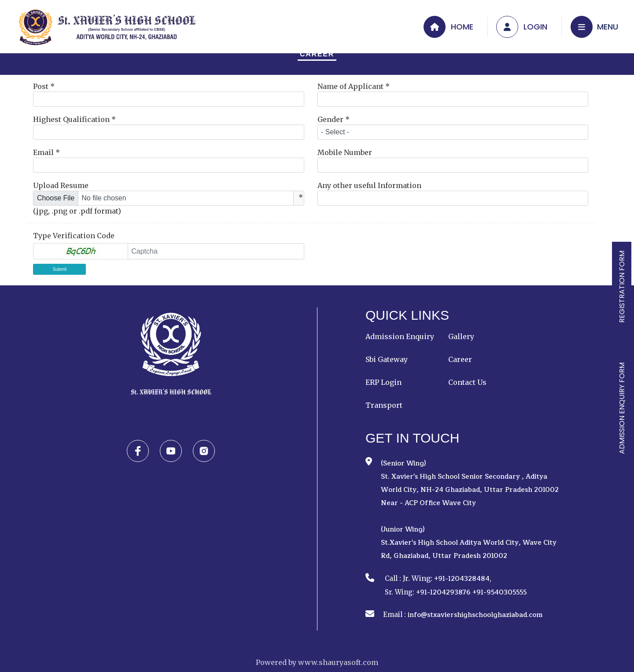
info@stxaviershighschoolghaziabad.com (475, 615)
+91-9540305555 (499, 593)
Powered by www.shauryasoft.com (317, 662)
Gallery (461, 336)
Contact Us (467, 382)
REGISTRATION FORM (622, 287)
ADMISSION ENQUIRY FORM (622, 408)
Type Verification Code (74, 236)
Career (317, 54)
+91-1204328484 (462, 579)
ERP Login (383, 382)
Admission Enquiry (400, 336)
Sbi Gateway (387, 359)
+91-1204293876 (443, 593)
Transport (384, 405)
